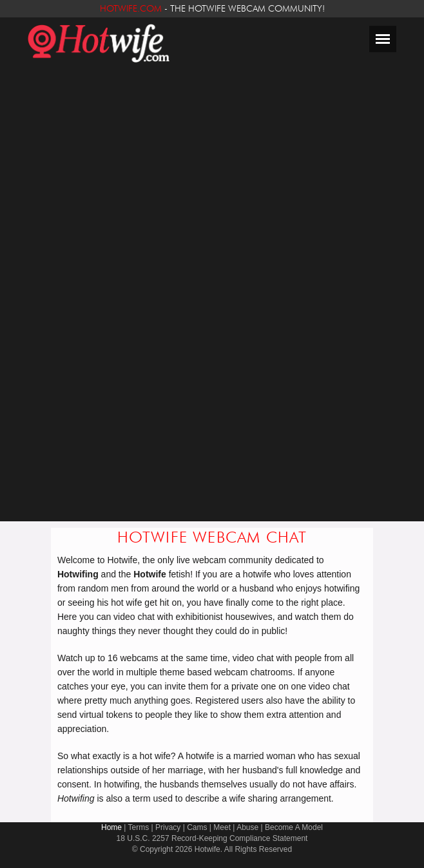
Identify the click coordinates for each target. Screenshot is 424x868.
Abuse (247, 827)
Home (111, 827)
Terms (139, 827)
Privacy (168, 827)
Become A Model (294, 827)
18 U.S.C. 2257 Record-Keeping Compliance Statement (212, 838)
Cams (197, 827)
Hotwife (207, 849)
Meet (222, 827)
